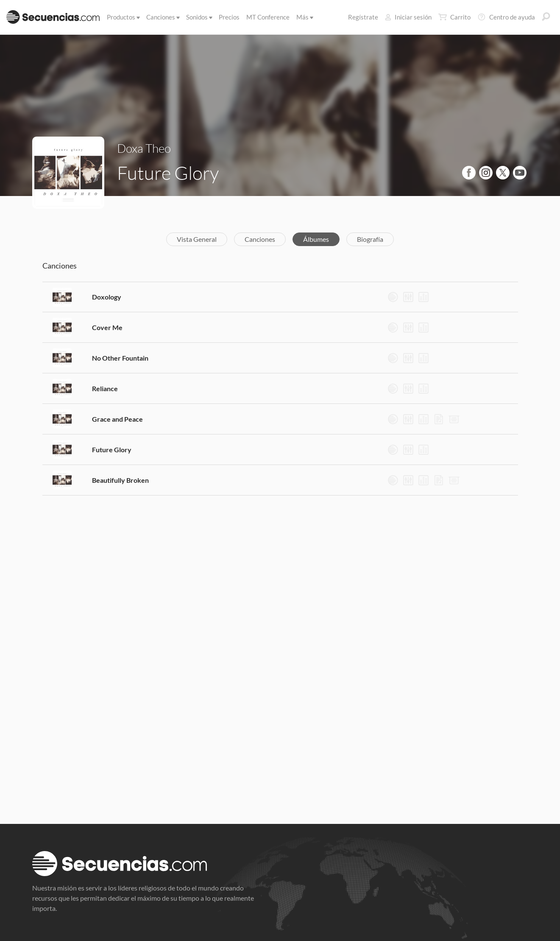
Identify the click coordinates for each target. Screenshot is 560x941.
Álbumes (316, 239)
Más (304, 17)
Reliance (105, 388)
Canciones (162, 17)
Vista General (197, 239)
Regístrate (363, 17)
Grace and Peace (117, 419)
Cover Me (107, 327)
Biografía (370, 239)
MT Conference (268, 17)
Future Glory (112, 449)
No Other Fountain (120, 358)
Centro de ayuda (506, 17)
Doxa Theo (144, 148)
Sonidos (199, 17)
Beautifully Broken (120, 480)
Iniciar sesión (408, 17)
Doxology (107, 297)
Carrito (454, 17)
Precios (229, 17)
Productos (123, 17)
